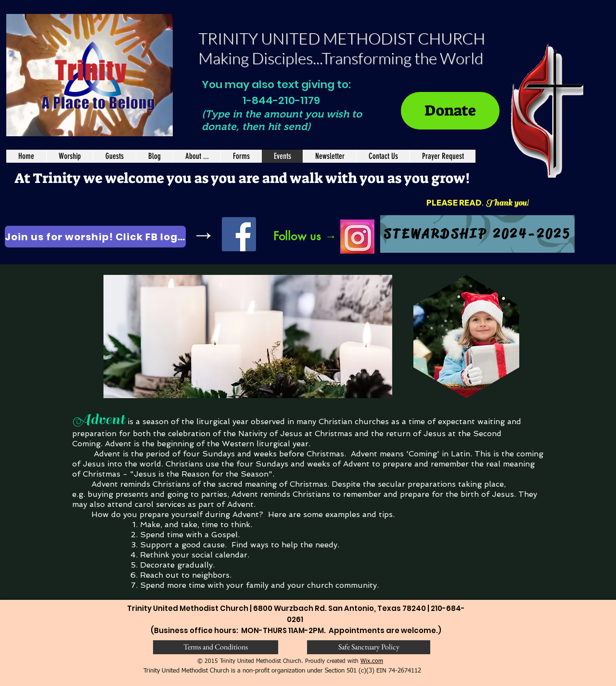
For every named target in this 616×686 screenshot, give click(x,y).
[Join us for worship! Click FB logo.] (95, 237)
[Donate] (450, 111)
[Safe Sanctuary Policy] (369, 647)
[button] (241, 156)
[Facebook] (239, 234)
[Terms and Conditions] (216, 647)
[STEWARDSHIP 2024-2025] (477, 234)
